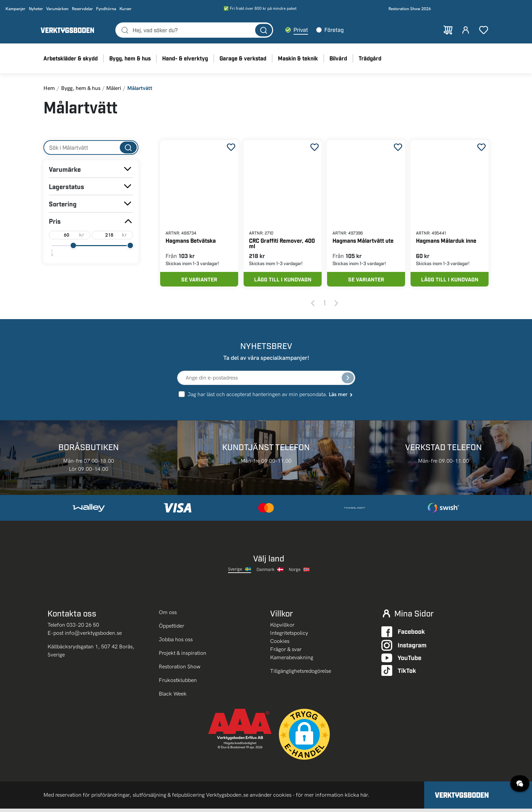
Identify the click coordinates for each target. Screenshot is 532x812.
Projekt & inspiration (183, 656)
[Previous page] (313, 306)
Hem (49, 89)
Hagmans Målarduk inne (446, 241)
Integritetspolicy (289, 636)
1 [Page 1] (325, 306)
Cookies (280, 644)
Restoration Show (180, 670)
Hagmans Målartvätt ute (363, 241)
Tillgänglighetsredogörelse (301, 674)
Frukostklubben (178, 684)
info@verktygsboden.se (93, 636)
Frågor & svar (286, 653)
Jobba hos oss (176, 643)
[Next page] (336, 306)
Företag (336, 30)
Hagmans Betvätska (191, 241)
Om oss (168, 616)
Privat (302, 30)
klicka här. (357, 798)
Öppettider (172, 629)
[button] (304, 738)
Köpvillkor (282, 628)
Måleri (114, 89)
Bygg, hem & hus (81, 89)
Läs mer (341, 397)
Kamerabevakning (292, 661)
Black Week (173, 697)
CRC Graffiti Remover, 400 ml (282, 244)
